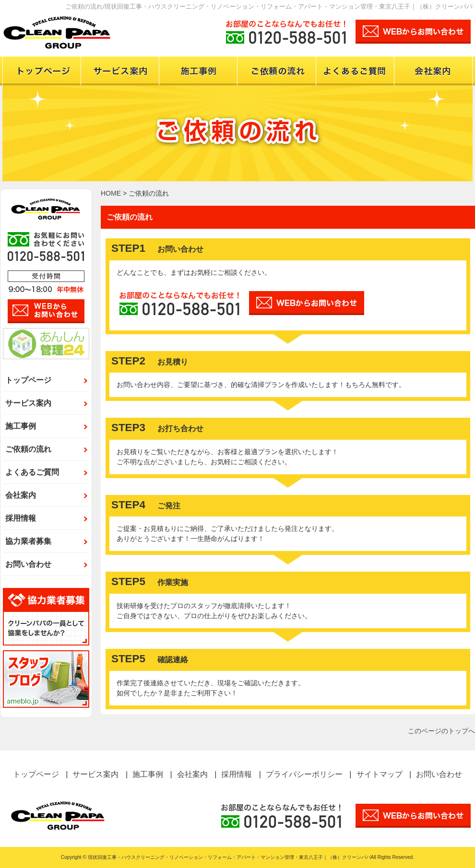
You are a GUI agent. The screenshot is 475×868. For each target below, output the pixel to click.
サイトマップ (380, 774)
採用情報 (21, 518)
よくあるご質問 (32, 472)
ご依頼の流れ (276, 71)
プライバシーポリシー (304, 774)
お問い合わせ (28, 564)
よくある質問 (355, 71)
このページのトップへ (441, 731)
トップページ (42, 71)
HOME (111, 193)
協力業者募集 (28, 541)
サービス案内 (120, 71)
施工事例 (198, 71)
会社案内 (433, 71)
